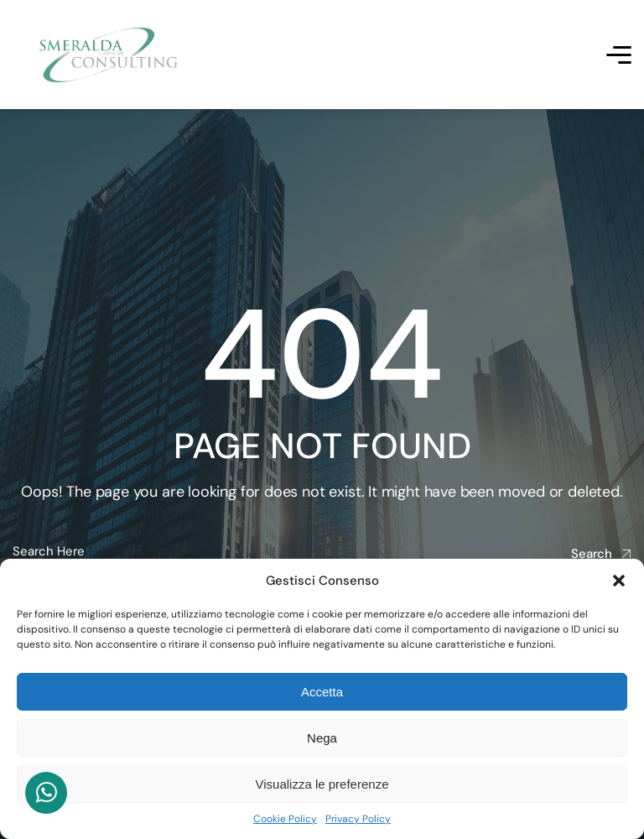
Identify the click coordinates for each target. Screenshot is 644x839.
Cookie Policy (285, 819)
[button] (619, 581)
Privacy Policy (358, 819)
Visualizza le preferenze (322, 784)
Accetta (322, 692)
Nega (322, 738)
